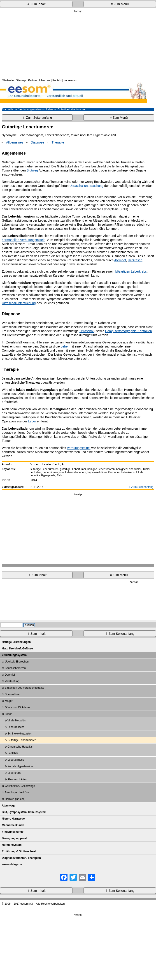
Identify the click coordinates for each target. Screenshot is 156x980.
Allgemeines (15, 142)
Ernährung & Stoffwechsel (19, 851)
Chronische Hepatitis (20, 747)
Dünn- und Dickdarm (17, 707)
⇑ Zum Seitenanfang (37, 118)
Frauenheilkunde (13, 832)
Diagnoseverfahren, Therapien (21, 858)
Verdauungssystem (30, 109)
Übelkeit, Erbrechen (17, 662)
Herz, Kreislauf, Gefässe (17, 649)
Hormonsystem (12, 845)
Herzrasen (135, 260)
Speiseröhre (12, 694)
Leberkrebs (14, 773)
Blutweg (32, 170)
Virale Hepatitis (16, 721)
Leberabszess (16, 727)
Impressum (70, 80)
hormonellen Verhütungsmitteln (24, 240)
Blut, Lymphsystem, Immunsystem (24, 812)
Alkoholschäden (17, 779)
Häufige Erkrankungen (16, 642)
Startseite (8, 80)
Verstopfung (12, 681)
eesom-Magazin (12, 864)
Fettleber (13, 753)
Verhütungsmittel (79, 448)
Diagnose (37, 142)
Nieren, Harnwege (13, 819)
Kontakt (57, 80)
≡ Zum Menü (120, 4)
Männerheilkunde (13, 825)
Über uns (45, 80)
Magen (9, 701)
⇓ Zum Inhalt (36, 4)
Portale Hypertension (20, 766)
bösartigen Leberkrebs (131, 271)
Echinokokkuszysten (20, 734)
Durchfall (10, 675)
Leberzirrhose (16, 760)
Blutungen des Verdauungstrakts (24, 688)
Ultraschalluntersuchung (86, 186)
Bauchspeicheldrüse (17, 792)
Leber (50, 109)
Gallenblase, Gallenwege (20, 786)
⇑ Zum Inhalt (37, 575)
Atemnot (120, 260)
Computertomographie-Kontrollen (129, 331)
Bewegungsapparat (14, 838)
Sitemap (21, 80)
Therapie (58, 142)
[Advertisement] (78, 45)
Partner (32, 80)
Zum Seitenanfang (142, 487)
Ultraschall (87, 331)
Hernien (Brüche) (15, 799)
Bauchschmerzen (15, 668)
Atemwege (9, 806)
